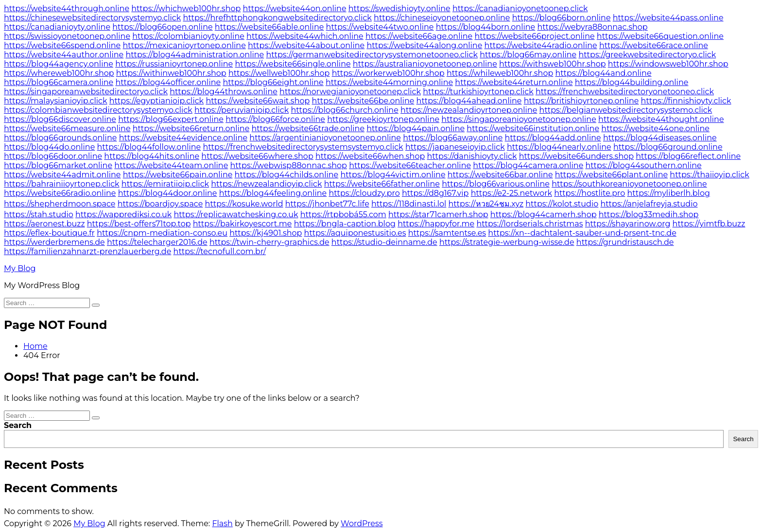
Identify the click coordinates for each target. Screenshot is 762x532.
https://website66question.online (660, 36)
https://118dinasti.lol (409, 204)
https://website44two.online (380, 27)
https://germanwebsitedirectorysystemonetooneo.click (372, 55)
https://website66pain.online (178, 175)
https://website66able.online (269, 27)
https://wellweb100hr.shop (279, 73)
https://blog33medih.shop (649, 215)
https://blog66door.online (53, 156)
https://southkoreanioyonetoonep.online (629, 184)
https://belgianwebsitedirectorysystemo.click (626, 110)
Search (18, 425)
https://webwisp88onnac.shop (289, 165)
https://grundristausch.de (625, 242)
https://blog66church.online (345, 110)
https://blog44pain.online (416, 129)
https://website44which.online (305, 36)
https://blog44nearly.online (559, 147)
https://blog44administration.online (195, 55)
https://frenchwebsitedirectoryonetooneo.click (625, 92)
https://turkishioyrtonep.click (478, 92)
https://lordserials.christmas (529, 224)
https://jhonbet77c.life (327, 204)
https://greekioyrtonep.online (383, 119)
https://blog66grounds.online (60, 138)
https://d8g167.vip (435, 193)
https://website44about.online (306, 45)
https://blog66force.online (275, 119)
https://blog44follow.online (149, 147)
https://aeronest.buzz (44, 224)
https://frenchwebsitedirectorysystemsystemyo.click (303, 147)
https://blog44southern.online (644, 165)
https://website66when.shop (370, 156)
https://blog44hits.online (152, 156)
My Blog (20, 268)
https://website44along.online (424, 45)
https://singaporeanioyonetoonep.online (519, 119)
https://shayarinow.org (628, 224)
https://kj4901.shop (266, 233)
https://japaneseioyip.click (455, 147)
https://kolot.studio (562, 204)
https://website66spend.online (62, 45)
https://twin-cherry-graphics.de (269, 242)
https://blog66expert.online (171, 119)
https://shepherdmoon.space (60, 204)
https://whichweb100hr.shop (186, 9)
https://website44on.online (295, 9)
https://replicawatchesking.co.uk (236, 215)
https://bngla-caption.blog (345, 224)
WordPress (362, 523)
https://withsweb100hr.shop (553, 64)
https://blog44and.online (603, 73)
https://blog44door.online (168, 193)
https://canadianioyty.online (57, 27)
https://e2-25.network (511, 193)
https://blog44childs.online (287, 175)
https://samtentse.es (447, 233)
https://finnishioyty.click (686, 101)
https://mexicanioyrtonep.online (184, 45)
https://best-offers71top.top (139, 224)
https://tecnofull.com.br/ (220, 251)
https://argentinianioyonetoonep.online (325, 138)
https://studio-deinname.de (384, 242)
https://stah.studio (39, 215)
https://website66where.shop (257, 156)
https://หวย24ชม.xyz (486, 204)
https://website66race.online (654, 45)
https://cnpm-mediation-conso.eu (162, 233)
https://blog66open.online (162, 27)
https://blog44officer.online (168, 82)
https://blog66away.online (453, 138)
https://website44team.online (171, 165)
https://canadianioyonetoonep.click (520, 9)
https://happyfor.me (436, 224)
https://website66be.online (363, 101)
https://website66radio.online (60, 193)
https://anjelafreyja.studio (649, 204)
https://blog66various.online (496, 184)
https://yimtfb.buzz (709, 224)
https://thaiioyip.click (709, 175)
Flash (222, 523)
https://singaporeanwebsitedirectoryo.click (86, 92)
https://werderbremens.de (54, 242)
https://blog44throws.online (224, 92)
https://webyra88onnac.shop (592, 27)
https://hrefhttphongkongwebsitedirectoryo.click (277, 18)
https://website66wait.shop (258, 101)
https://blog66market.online (58, 165)
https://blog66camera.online (59, 82)
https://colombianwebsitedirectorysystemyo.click (98, 110)
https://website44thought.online (661, 119)
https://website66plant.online (611, 175)
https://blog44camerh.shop (544, 215)
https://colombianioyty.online (188, 36)
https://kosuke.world (244, 204)
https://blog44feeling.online (273, 193)
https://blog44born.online (486, 27)
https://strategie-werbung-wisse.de (507, 242)
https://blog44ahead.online (469, 101)
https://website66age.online (419, 36)
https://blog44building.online (632, 82)
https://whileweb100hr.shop (500, 73)
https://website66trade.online (308, 129)
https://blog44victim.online (393, 175)
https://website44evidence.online (183, 138)
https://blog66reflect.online (688, 156)
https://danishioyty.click (472, 156)
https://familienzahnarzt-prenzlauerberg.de (87, 251)
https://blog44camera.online (528, 165)
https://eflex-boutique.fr (49, 233)
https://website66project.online (534, 36)
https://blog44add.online (553, 138)
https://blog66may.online (528, 55)
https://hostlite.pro (589, 193)
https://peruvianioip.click (242, 110)
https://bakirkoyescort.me (242, 224)
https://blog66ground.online (668, 147)
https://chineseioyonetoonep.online (442, 18)
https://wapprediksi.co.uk (123, 215)
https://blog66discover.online (60, 119)
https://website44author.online (64, 55)
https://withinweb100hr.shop (171, 73)
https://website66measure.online (67, 129)
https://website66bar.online (500, 175)
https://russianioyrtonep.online (174, 64)
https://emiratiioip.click (165, 184)
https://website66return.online (191, 129)
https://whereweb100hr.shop (59, 73)
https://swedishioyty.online (399, 9)
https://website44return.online (514, 82)
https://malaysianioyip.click (56, 101)
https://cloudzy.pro (364, 193)
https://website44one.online (655, 129)
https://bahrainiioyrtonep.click (62, 184)
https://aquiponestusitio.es (355, 233)
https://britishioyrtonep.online (581, 101)
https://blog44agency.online (59, 64)
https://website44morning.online (389, 82)
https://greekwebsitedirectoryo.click (647, 55)
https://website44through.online (67, 9)
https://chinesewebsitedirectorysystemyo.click (92, 18)
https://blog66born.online (562, 18)
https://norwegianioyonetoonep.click (350, 92)
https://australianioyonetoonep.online (425, 64)
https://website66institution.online (533, 129)
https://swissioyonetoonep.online (67, 36)
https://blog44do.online (49, 147)
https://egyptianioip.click (156, 101)
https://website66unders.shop (576, 156)
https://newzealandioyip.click (266, 184)
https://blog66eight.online (273, 82)
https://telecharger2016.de (157, 242)
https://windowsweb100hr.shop (668, 64)
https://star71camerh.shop (438, 215)
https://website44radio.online (541, 45)
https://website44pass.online (668, 18)
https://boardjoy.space (160, 204)
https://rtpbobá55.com (343, 215)
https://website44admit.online (62, 175)
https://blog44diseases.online (660, 138)
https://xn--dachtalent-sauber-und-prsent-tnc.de (582, 233)
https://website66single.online (293, 64)
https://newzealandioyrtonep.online (469, 110)
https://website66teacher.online (410, 165)
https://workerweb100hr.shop (388, 73)
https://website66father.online (382, 184)
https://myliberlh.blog (669, 193)
